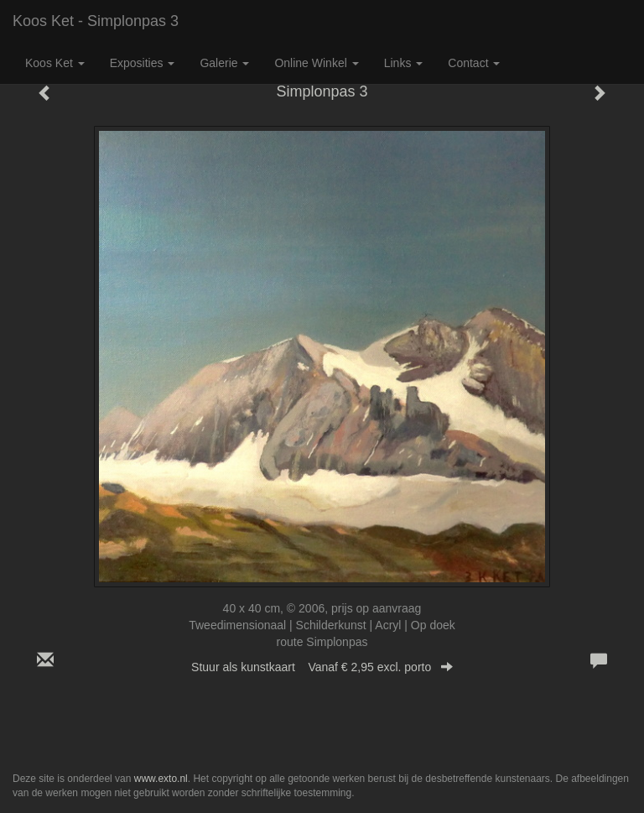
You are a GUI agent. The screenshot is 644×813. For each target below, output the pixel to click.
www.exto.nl (161, 779)
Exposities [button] (143, 63)
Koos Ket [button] (55, 63)
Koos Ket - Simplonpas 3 (96, 21)
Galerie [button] (224, 63)
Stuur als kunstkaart (322, 667)
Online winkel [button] (316, 63)
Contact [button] (474, 63)
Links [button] (404, 63)
